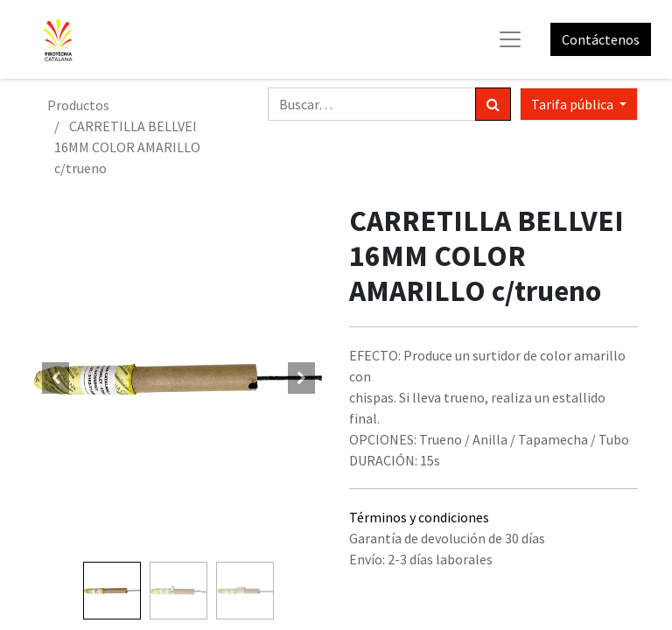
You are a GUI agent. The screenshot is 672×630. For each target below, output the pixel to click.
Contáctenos (601, 39)
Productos (78, 105)
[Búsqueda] (493, 104)
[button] (56, 378)
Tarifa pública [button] (574, 104)
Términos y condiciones (419, 517)
